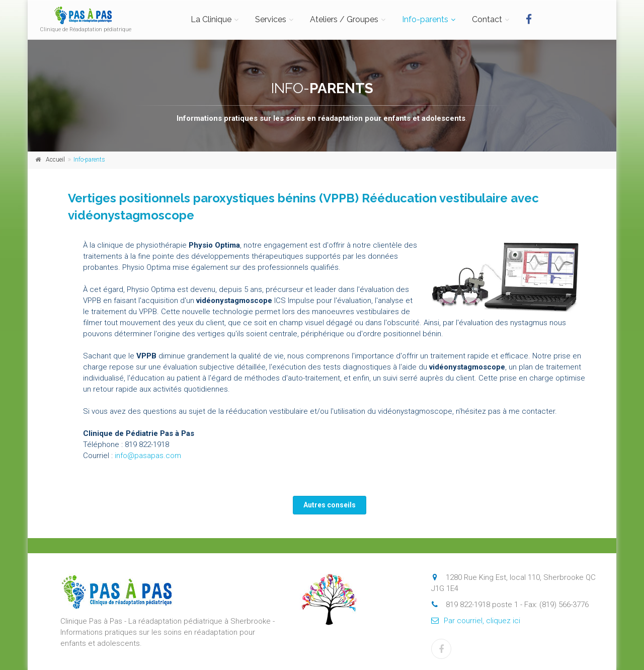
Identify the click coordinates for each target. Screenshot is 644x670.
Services (271, 19)
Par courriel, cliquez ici (476, 621)
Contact (487, 19)
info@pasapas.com (148, 456)
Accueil (55, 160)
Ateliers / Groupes (344, 19)
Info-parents (425, 19)
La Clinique (211, 19)
